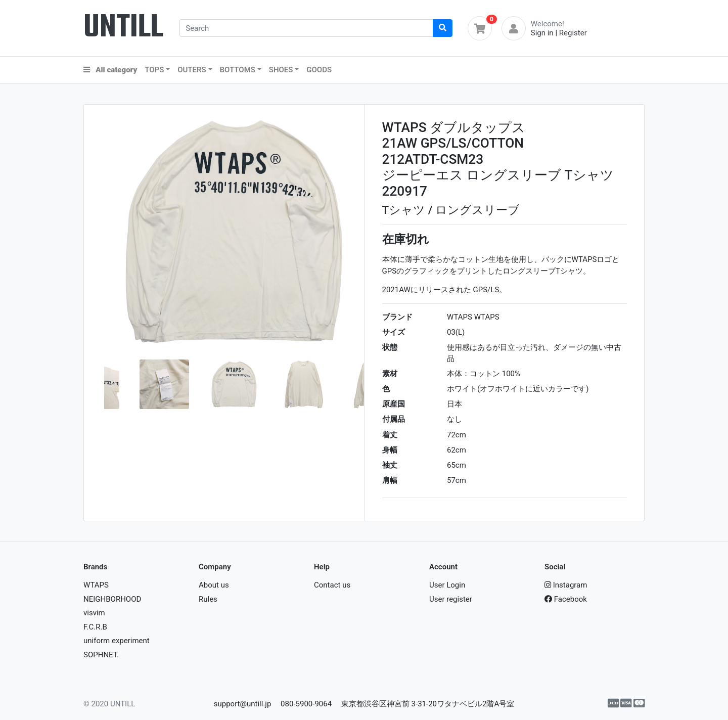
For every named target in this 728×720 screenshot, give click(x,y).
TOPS (154, 70)
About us (214, 585)
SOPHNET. (101, 655)
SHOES (281, 70)
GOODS (319, 70)
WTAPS (96, 585)
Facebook (566, 599)
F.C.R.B (95, 627)
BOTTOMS (238, 70)
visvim (94, 613)
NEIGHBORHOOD (112, 599)
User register (451, 599)
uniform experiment (117, 641)
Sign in (542, 33)
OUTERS (192, 70)
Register (573, 33)
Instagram (566, 585)
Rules (208, 599)
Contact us (332, 585)
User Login (447, 585)
